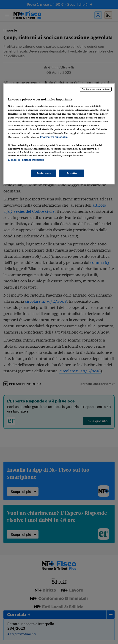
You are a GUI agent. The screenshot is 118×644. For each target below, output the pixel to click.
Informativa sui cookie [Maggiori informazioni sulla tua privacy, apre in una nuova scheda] (54, 137)
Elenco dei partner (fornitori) (26, 160)
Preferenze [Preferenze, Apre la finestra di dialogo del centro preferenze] (44, 173)
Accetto (72, 173)
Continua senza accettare (96, 89)
